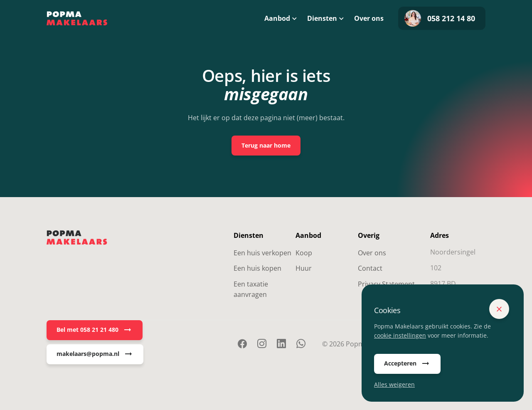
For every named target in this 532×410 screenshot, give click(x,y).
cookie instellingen (400, 335)
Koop (304, 253)
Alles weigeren (394, 384)
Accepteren (407, 364)
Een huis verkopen (262, 253)
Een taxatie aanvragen (251, 289)
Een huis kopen (257, 268)
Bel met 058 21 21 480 (95, 330)
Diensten (322, 18)
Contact (370, 268)
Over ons (369, 18)
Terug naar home (266, 145)
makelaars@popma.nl (95, 354)
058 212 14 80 (440, 18)
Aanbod (277, 18)
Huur (304, 268)
